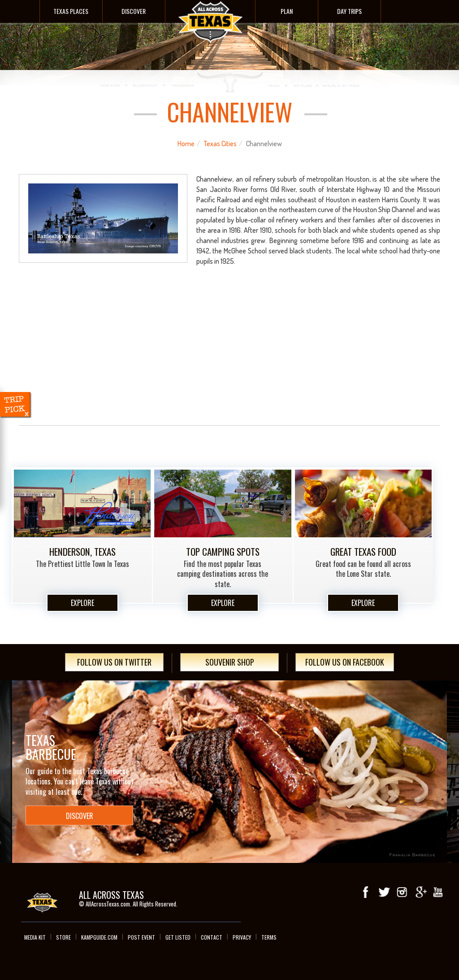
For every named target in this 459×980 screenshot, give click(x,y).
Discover (134, 11)
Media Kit (35, 937)
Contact (212, 937)
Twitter (384, 892)
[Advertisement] (230, 354)
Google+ (420, 892)
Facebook (366, 892)
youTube (438, 892)
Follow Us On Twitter (114, 662)
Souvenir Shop (230, 662)
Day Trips (349, 11)
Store (63, 937)
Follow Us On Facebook (345, 662)
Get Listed (178, 937)
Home (186, 144)
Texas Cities (220, 144)
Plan (287, 11)
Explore (82, 603)
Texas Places (71, 11)
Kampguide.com (99, 937)
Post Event (141, 937)
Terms (269, 937)
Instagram (402, 892)
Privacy (242, 937)
